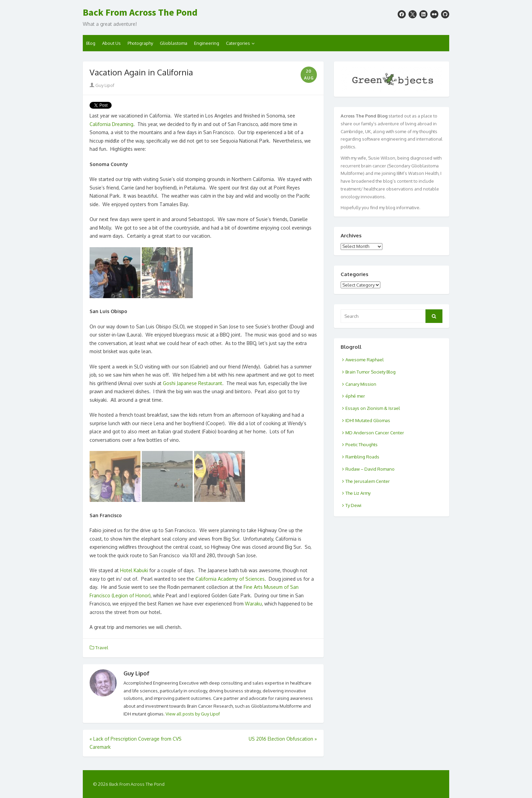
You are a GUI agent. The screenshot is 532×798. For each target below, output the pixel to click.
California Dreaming (111, 124)
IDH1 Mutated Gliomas (368, 420)
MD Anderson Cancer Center (375, 433)
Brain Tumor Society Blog (370, 372)
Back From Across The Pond (140, 13)
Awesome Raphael (365, 360)
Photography (140, 43)
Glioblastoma (174, 43)
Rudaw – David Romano (370, 469)
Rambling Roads (362, 457)
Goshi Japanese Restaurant (193, 383)
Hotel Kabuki (134, 570)
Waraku (253, 604)
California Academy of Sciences (230, 579)
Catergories (238, 43)
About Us (111, 43)
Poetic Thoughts (362, 445)
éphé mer (355, 396)
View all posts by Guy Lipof (193, 714)
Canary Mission (361, 384)
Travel (102, 648)
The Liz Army (358, 493)
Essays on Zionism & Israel (373, 408)
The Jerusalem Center (368, 481)
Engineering (207, 43)
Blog (91, 43)
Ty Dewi (353, 505)
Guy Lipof (102, 85)
